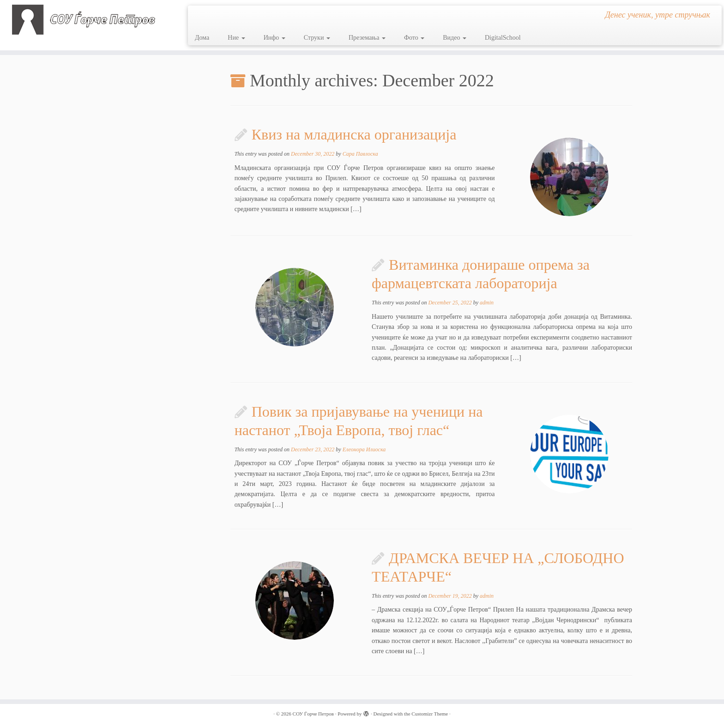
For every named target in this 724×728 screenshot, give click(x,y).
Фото (414, 38)
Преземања (367, 38)
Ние (236, 38)
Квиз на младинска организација (354, 134)
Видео (455, 38)
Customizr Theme (430, 714)
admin (487, 303)
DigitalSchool (503, 38)
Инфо (275, 38)
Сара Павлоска (360, 154)
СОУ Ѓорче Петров (313, 714)
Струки (317, 38)
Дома (202, 38)
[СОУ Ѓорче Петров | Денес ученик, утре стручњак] (84, 20)
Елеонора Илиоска (364, 449)
